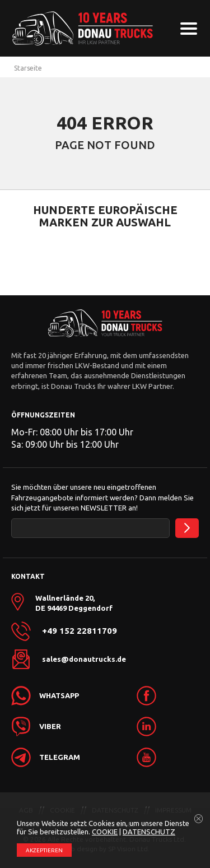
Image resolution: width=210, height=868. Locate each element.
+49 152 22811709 (80, 631)
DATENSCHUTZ (149, 832)
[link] (166, 696)
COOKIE (105, 832)
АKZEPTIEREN (44, 850)
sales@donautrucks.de (84, 659)
